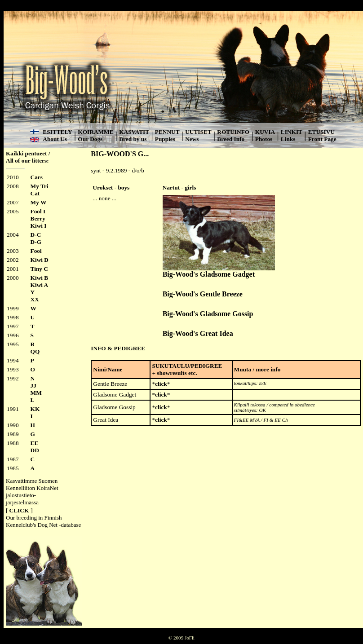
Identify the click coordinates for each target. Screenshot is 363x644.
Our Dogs (90, 139)
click (161, 384)
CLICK (19, 510)
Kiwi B (40, 278)
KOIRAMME (95, 132)
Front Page (322, 139)
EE (35, 443)
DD (35, 450)
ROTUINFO (233, 132)
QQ (35, 351)
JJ (33, 386)
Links (288, 139)
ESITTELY (57, 132)
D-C (36, 235)
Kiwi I (39, 226)
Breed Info (231, 139)
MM (36, 393)
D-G (36, 242)
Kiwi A (40, 285)
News (192, 139)
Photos (264, 139)
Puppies (165, 139)
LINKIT (292, 132)
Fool (36, 251)
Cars (37, 177)
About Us (55, 139)
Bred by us (133, 139)
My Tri (40, 186)
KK (35, 409)
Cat (35, 193)
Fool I (38, 211)
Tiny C (39, 269)
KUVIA (265, 132)
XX (35, 299)
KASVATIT (134, 132)
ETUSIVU (321, 132)
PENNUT (167, 132)
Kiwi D (40, 260)
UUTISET (198, 132)
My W (39, 202)
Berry (38, 218)
